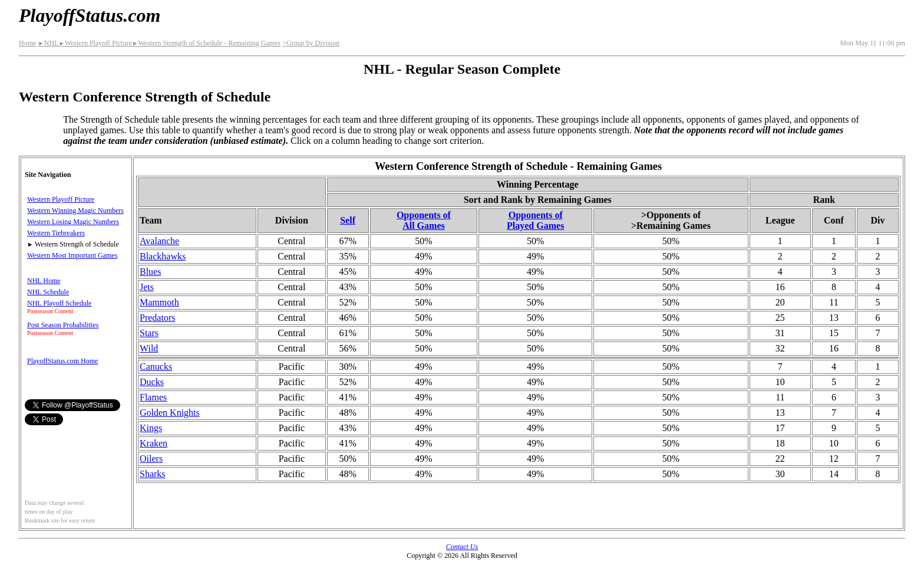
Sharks (153, 474)
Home (27, 43)
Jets (147, 287)
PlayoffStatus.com (90, 15)
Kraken (154, 443)
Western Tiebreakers (56, 233)
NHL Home (44, 281)
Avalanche (159, 241)
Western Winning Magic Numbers (75, 211)
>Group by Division (311, 43)
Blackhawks (163, 256)
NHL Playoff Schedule (59, 303)
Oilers (151, 459)
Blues (150, 272)
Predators (157, 318)
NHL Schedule (48, 292)
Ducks (152, 382)
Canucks (156, 367)
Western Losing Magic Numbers (73, 222)
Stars (149, 333)
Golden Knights (170, 413)
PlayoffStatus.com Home (62, 361)
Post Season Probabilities (63, 325)
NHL (48, 43)
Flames (153, 397)
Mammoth (159, 302)
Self (348, 220)
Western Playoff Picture (95, 43)
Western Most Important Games (72, 255)
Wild (149, 348)
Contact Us (462, 547)
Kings (151, 428)
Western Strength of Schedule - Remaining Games (206, 43)
